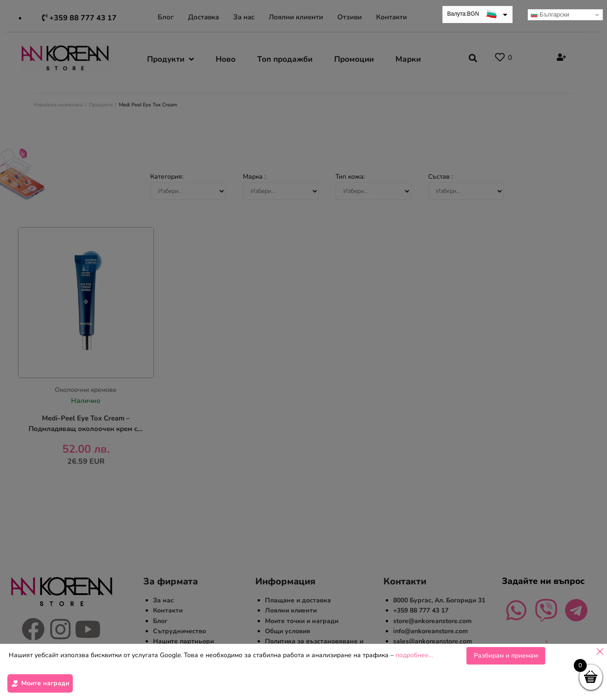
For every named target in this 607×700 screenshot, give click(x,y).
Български (550, 15)
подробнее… (414, 658)
